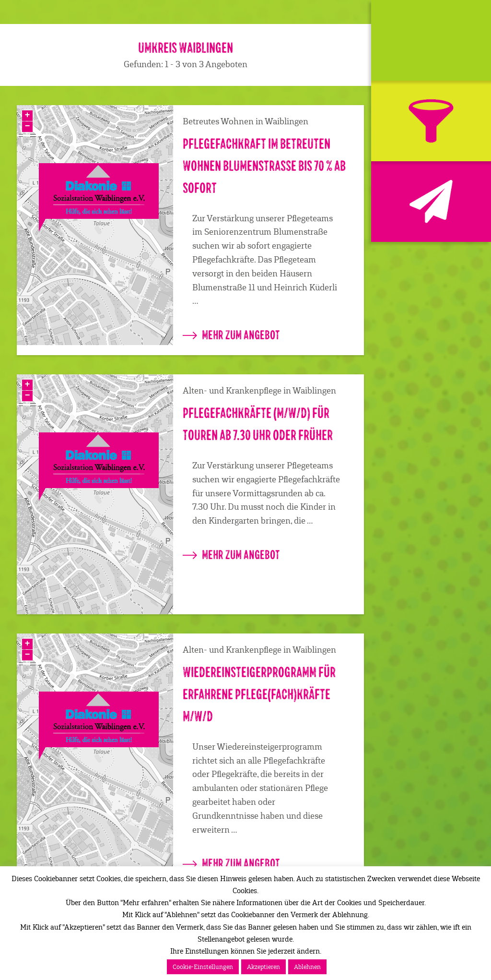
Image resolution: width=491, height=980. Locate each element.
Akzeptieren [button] (263, 967)
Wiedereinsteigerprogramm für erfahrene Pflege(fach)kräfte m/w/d (259, 695)
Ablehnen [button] (307, 967)
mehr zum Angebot (231, 335)
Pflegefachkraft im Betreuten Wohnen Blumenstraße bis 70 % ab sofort (264, 166)
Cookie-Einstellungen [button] (203, 967)
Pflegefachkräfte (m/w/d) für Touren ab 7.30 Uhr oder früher (258, 424)
